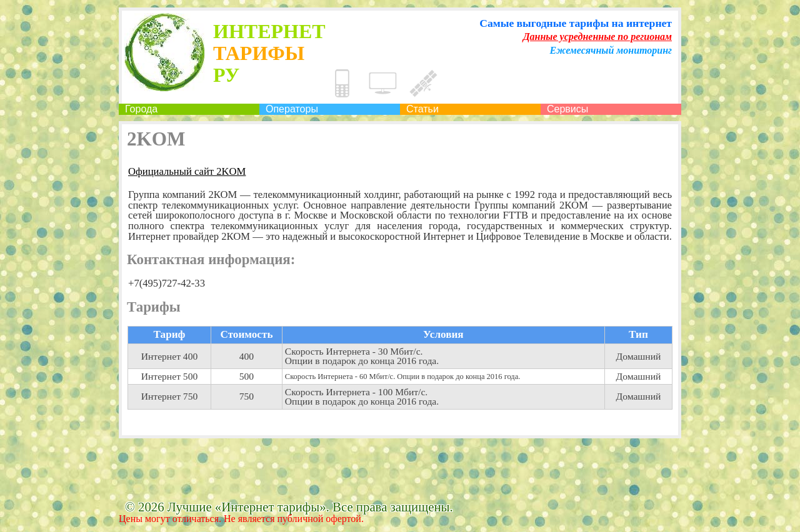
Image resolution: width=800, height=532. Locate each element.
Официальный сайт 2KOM (187, 172)
